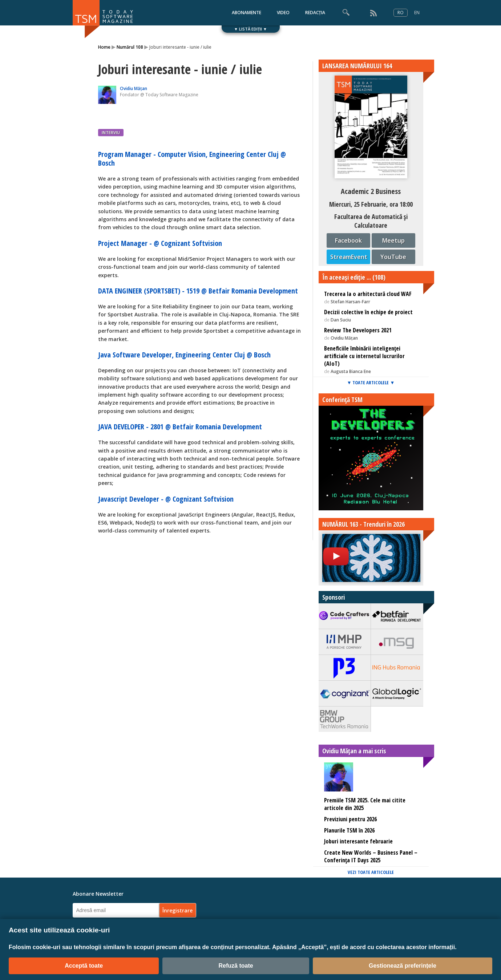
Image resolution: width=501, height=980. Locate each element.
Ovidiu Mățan (134, 88)
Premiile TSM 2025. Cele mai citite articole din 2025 (365, 804)
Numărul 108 (130, 47)
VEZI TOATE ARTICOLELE (371, 872)
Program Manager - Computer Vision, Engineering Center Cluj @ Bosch (192, 159)
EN (417, 13)
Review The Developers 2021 (358, 330)
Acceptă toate (84, 966)
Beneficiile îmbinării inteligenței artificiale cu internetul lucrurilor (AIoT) (364, 356)
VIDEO (283, 13)
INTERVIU (111, 132)
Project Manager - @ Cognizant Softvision (160, 243)
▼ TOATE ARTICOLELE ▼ (371, 382)
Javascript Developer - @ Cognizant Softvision (166, 499)
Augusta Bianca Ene (351, 371)
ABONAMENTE (247, 13)
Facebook (348, 240)
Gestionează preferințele (403, 966)
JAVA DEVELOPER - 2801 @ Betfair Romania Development (180, 427)
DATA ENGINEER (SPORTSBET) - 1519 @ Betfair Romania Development (198, 291)
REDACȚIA (315, 13)
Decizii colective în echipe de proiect (368, 312)
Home (104, 47)
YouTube (393, 257)
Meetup (393, 240)
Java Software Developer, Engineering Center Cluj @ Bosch (184, 355)
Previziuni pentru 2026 (350, 819)
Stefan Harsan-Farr (350, 302)
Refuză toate (236, 966)
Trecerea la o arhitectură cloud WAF (368, 294)
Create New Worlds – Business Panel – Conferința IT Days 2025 (371, 856)
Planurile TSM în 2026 (349, 830)
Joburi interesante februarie (358, 841)
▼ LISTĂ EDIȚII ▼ (250, 29)
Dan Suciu (341, 320)
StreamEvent (349, 257)
